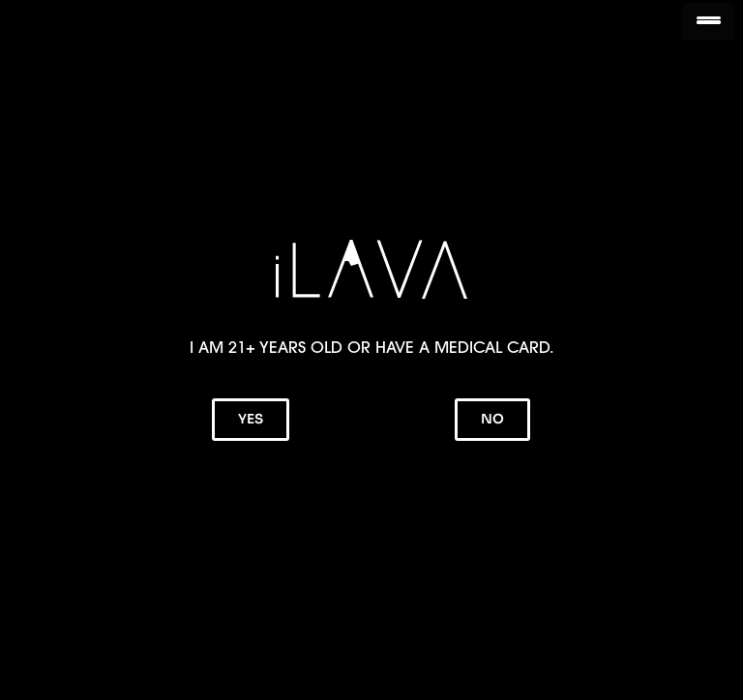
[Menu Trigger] (709, 22)
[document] (371, 350)
